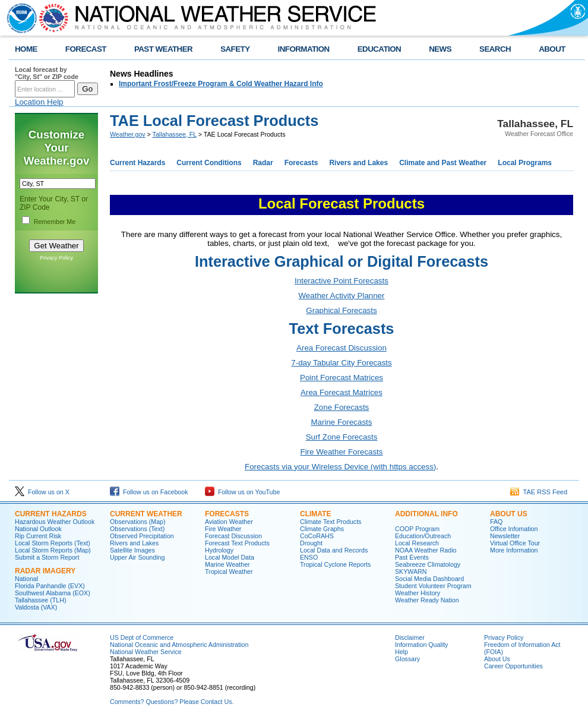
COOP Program (417, 529)
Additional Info (426, 514)
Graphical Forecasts (341, 310)
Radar (263, 163)
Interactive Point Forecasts (342, 281)
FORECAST (86, 49)
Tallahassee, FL (175, 134)
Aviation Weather (229, 522)
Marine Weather (227, 564)
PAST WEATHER (163, 49)
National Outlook (38, 529)
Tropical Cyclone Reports (335, 564)
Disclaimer (410, 637)
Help (402, 652)
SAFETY (235, 49)
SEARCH (495, 49)
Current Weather (146, 514)
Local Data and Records (334, 550)
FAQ (496, 522)
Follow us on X (42, 492)
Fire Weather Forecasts (341, 452)
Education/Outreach (423, 536)
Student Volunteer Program (433, 586)
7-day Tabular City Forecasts (341, 363)
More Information (514, 550)
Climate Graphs (322, 529)
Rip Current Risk (38, 536)
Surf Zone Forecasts (342, 437)
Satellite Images (132, 550)
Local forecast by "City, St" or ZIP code (47, 73)
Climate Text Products (331, 522)
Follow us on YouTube (242, 492)
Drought (311, 543)
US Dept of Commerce (142, 637)
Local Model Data (230, 557)
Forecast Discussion (233, 536)
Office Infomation (514, 529)
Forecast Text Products (237, 543)
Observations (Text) (137, 529)
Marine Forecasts (342, 422)
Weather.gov (128, 134)
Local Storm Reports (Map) (53, 550)
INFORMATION (304, 49)
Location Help (39, 102)
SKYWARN (411, 572)
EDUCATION (379, 49)
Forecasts (301, 163)
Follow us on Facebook (149, 492)
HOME (26, 49)
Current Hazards (137, 163)
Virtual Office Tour (515, 543)
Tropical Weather (229, 572)
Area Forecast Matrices (342, 392)
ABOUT (552, 49)
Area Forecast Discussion (342, 348)
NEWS (440, 49)
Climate (315, 514)
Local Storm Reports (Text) (53, 543)
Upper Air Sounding (137, 557)
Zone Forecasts (342, 407)
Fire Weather (223, 529)
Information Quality (421, 645)
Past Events (412, 557)
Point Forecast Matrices (342, 378)
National (26, 579)
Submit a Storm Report (47, 557)
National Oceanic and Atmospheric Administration (179, 645)
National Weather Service (146, 652)
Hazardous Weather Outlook (55, 522)
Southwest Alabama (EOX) (53, 593)
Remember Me (55, 222)
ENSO (309, 557)
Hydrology (219, 550)
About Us (509, 514)
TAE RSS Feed (539, 492)
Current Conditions (209, 163)
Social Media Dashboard (429, 579)
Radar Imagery (45, 571)
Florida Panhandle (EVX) (50, 586)
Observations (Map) (138, 522)
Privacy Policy (56, 258)
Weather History (418, 593)
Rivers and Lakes (358, 163)
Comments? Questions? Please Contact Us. (172, 702)
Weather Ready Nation (427, 600)
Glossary (407, 659)
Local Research (417, 543)
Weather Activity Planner (342, 296)
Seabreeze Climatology (428, 564)
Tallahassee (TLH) (40, 600)
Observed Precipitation (142, 536)
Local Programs (525, 163)
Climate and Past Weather (443, 163)
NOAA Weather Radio (426, 550)
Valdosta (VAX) (36, 607)
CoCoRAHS (317, 536)
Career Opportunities (513, 666)
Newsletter (505, 536)
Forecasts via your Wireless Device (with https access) (340, 467)
